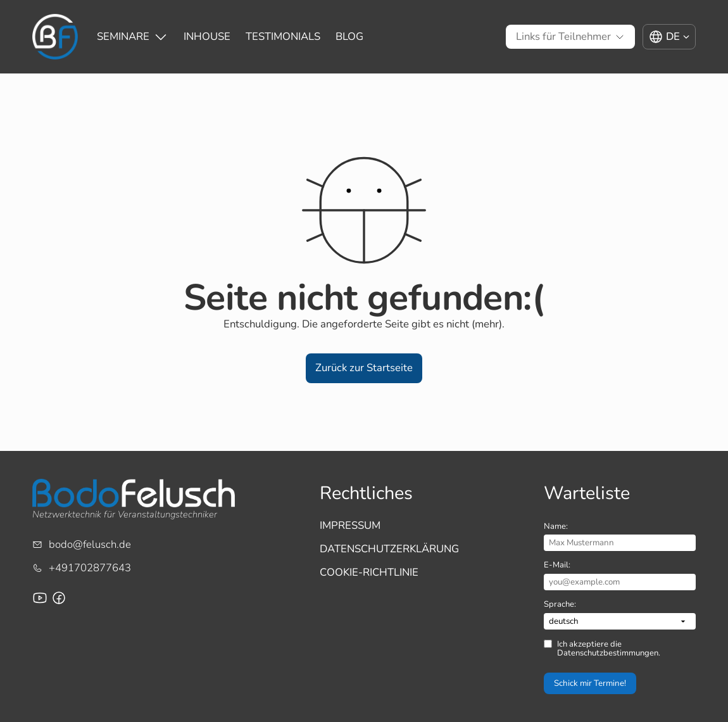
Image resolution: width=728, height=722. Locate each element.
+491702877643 (90, 568)
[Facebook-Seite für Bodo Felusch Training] (59, 598)
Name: (556, 526)
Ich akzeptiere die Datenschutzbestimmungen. (609, 649)
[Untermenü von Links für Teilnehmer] (563, 37)
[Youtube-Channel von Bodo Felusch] (40, 598)
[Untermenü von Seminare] (123, 37)
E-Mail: (557, 565)
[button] (364, 368)
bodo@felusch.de (90, 544)
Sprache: (560, 604)
